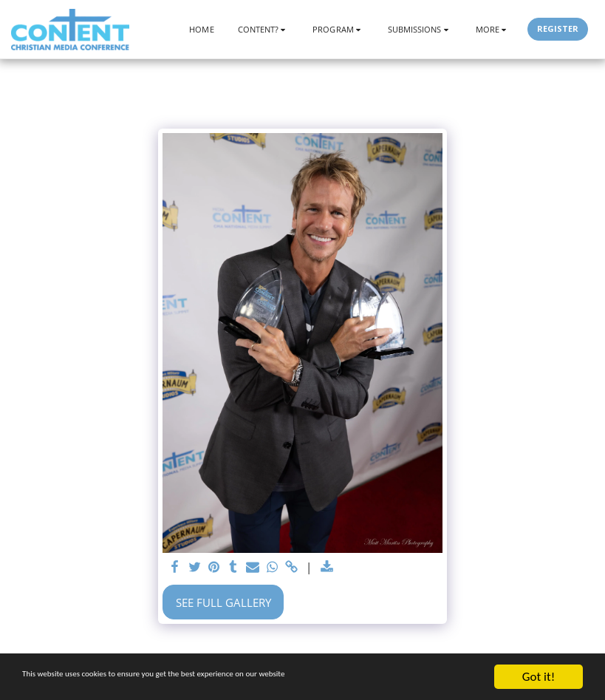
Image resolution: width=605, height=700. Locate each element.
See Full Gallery (223, 602)
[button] (264, 29)
